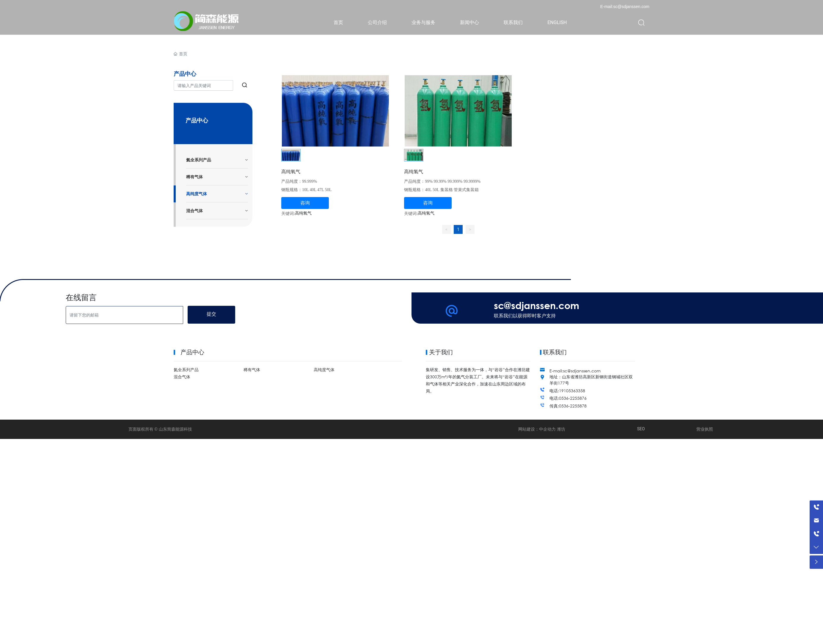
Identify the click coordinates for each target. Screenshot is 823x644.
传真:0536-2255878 (568, 406)
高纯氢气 (414, 171)
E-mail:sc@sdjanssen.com (625, 7)
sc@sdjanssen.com (537, 305)
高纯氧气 (291, 171)
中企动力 (547, 429)
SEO (641, 429)
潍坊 (561, 429)
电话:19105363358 (567, 391)
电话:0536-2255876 (568, 398)
